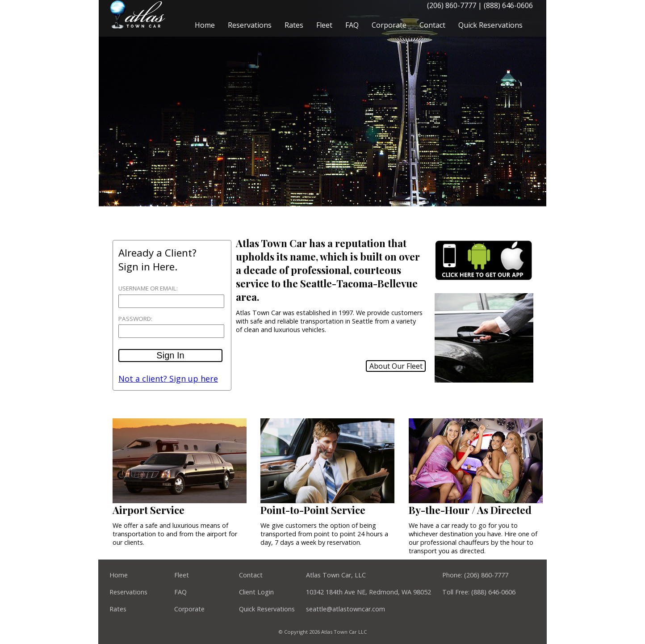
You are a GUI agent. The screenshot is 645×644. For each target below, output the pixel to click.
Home (205, 25)
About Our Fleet (396, 366)
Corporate (389, 25)
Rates (294, 25)
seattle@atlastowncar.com (346, 609)
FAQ (352, 25)
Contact (432, 25)
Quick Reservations (490, 25)
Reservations (250, 25)
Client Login (256, 592)
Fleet (324, 25)
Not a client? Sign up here (168, 379)
